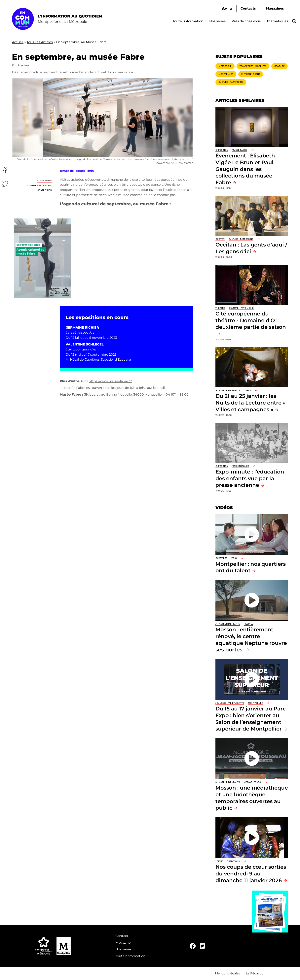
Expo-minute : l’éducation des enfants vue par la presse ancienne (250, 478)
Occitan (220, 239)
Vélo (234, 558)
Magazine (123, 943)
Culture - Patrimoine (39, 185)
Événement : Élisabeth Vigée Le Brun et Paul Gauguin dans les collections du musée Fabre (245, 169)
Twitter (5, 184)
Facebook (5, 170)
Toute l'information (188, 21)
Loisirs (219, 861)
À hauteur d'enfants (228, 390)
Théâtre (220, 308)
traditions (233, 861)
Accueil (18, 42)
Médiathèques (240, 466)
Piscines (248, 624)
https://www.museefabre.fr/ (110, 381)
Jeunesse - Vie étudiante (230, 703)
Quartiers (221, 558)
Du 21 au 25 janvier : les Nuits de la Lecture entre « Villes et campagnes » (251, 403)
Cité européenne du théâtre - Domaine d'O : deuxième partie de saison (251, 320)
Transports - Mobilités (253, 66)
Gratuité (280, 66)
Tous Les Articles (40, 42)
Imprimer (24, 65)
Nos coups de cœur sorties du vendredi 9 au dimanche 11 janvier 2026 (251, 873)
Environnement (251, 74)
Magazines (275, 8)
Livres (247, 390)
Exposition (222, 150)
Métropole (225, 66)
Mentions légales (227, 973)
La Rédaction (256, 973)
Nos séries (217, 21)
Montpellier (44, 190)
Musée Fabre (44, 180)
